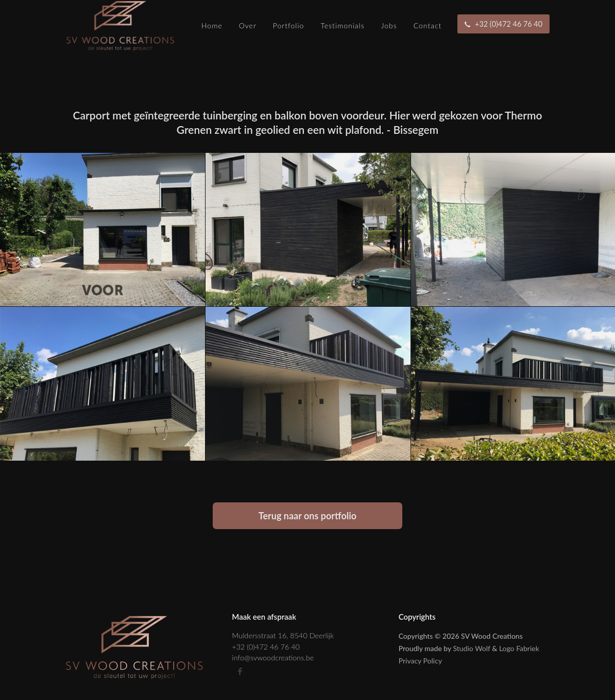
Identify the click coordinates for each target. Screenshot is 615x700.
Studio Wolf (472, 648)
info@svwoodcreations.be (273, 658)
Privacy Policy (420, 661)
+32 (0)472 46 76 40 (266, 647)
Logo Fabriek (519, 648)
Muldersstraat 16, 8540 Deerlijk (283, 635)
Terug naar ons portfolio (307, 516)
